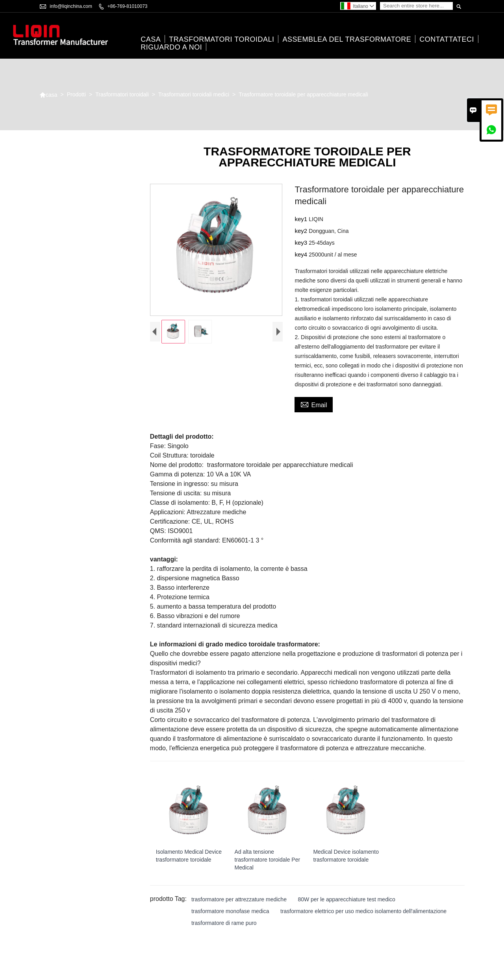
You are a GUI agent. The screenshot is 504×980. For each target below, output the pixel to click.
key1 (302, 219)
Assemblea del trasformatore (347, 40)
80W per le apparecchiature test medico (346, 899)
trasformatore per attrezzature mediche (239, 899)
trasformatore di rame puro (224, 923)
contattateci (447, 40)
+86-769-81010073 (128, 6)
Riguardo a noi (171, 48)
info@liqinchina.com (71, 6)
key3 (302, 243)
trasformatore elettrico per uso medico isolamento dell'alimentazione (363, 911)
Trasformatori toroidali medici (194, 95)
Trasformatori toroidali (221, 40)
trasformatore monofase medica (230, 911)
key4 (302, 255)
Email (314, 404)
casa (151, 40)
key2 (302, 231)
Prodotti (76, 95)
